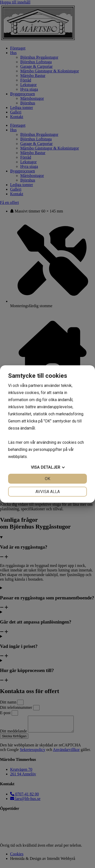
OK (48, 479)
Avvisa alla (48, 492)
